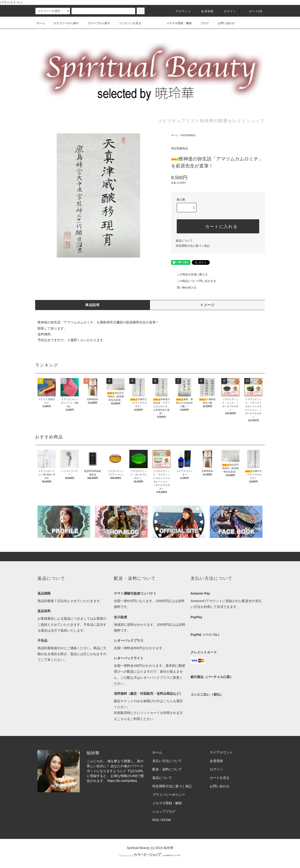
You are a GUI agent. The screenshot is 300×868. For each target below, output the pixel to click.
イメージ (207, 305)
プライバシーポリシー (169, 795)
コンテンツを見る (127, 23)
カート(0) (253, 11)
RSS (156, 820)
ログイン (227, 11)
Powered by (150, 856)
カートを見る (220, 778)
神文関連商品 (188, 135)
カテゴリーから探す (63, 23)
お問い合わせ (223, 23)
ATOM (166, 820)
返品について (184, 241)
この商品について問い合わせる (194, 281)
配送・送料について (167, 769)
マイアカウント (221, 752)
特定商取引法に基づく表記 (193, 246)
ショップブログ (164, 811)
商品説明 (93, 305)
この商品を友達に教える (189, 274)
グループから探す (96, 23)
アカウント (180, 11)
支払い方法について (167, 761)
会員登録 (204, 11)
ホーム (41, 23)
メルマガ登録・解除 (176, 23)
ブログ (202, 23)
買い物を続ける (184, 288)
